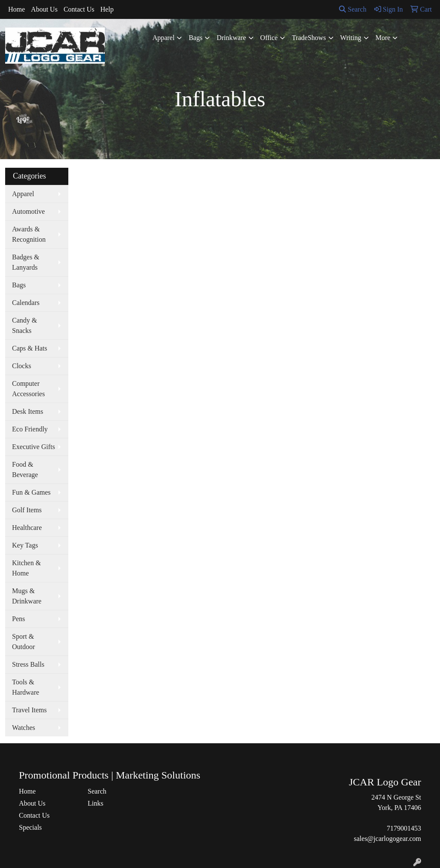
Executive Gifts (34, 447)
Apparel (164, 38)
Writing (351, 38)
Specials (30, 827)
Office (269, 38)
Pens (18, 619)
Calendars (26, 303)
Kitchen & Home (26, 568)
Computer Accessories (28, 389)
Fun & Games (31, 492)
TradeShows (309, 38)
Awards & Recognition (29, 234)
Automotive (28, 211)
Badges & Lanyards (26, 262)
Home (17, 9)
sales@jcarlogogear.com (388, 839)
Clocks (21, 366)
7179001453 (404, 828)
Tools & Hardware (26, 687)
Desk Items (27, 411)
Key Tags (25, 545)
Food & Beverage (25, 469)
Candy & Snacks (24, 325)
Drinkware (231, 38)
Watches (24, 728)
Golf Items (27, 510)
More (383, 38)
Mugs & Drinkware (27, 596)
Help (107, 9)
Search (353, 9)
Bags (196, 38)
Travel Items (29, 710)
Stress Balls (28, 664)
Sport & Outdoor (23, 642)
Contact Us (79, 9)
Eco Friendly (30, 429)
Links (95, 803)
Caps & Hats (30, 348)
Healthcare (27, 528)
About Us (44, 9)
